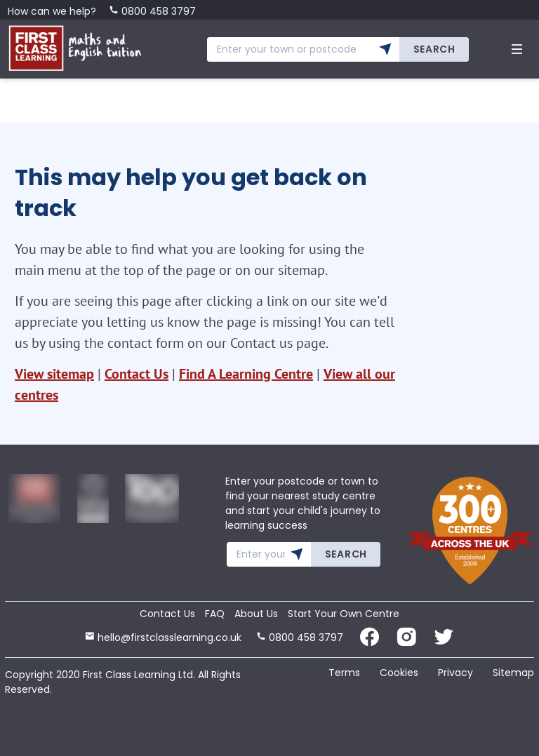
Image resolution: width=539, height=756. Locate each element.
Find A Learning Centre (246, 374)
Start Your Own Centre (344, 614)
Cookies (399, 673)
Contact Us (137, 374)
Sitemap (513, 673)
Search (434, 49)
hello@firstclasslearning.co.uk (163, 637)
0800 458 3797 (152, 11)
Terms (344, 673)
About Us (256, 614)
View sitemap (54, 374)
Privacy (455, 673)
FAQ (215, 614)
